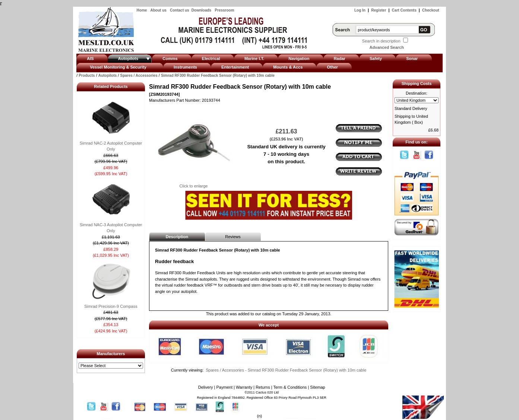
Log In (360, 10)
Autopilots (107, 75)
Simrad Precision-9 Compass (111, 306)
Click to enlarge (193, 184)
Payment (224, 387)
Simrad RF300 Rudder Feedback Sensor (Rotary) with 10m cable (218, 75)
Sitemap (317, 387)
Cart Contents (404, 10)
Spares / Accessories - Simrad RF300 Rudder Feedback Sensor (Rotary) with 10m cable (286, 370)
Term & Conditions (290, 387)
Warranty (244, 387)
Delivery (206, 387)
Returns (263, 387)
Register (379, 10)
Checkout (431, 10)
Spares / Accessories (139, 75)
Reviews (233, 237)
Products (87, 75)
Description (177, 237)
